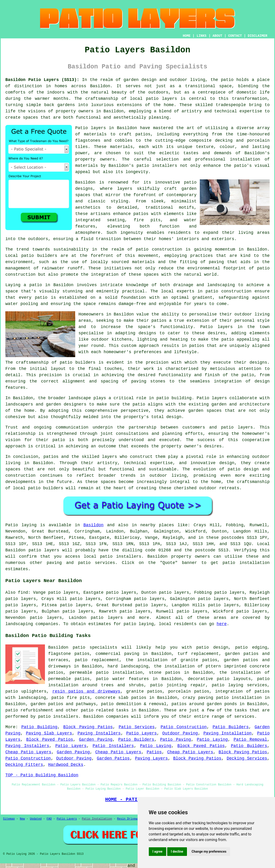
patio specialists (95, 647)
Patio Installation (97, 819)
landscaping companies (32, 624)
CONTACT (235, 36)
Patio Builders (231, 727)
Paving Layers (151, 758)
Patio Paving (175, 740)
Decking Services (247, 758)
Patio (12, 525)
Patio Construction (184, 727)
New (22, 819)
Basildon (93, 525)
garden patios (242, 654)
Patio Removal (250, 740)
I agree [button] (158, 851)
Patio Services (137, 727)
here (222, 624)
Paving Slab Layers (49, 733)
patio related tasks (105, 710)
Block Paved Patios (50, 740)
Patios (154, 752)
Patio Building (39, 727)
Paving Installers (99, 733)
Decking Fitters (24, 765)
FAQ (49, 819)
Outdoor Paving (180, 733)
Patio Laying (212, 740)
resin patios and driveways (86, 691)
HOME (187, 36)
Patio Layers (141, 733)
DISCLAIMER (258, 36)
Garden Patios (113, 758)
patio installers (157, 166)
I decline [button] (177, 851)
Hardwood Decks (66, 765)
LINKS (201, 36)
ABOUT (217, 36)
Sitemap (9, 819)
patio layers (162, 99)
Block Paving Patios (88, 727)
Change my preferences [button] (209, 851)
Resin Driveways (130, 819)
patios (51, 457)
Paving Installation (227, 733)
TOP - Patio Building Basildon (42, 775)
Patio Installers (113, 746)
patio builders (39, 256)
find (23, 593)
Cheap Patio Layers (28, 752)
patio (41, 298)
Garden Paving (96, 740)
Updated (36, 819)
